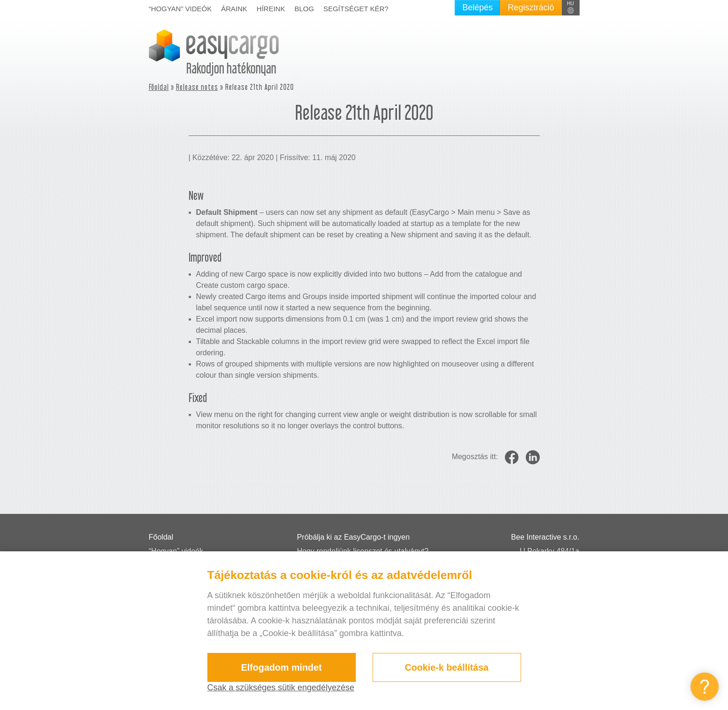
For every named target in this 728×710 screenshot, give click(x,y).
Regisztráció (531, 7)
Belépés (477, 7)
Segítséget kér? (356, 9)
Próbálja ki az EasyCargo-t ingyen (353, 537)
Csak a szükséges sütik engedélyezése (281, 688)
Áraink (234, 9)
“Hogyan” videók (180, 9)
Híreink (271, 9)
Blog (304, 9)
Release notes (197, 87)
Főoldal (159, 87)
